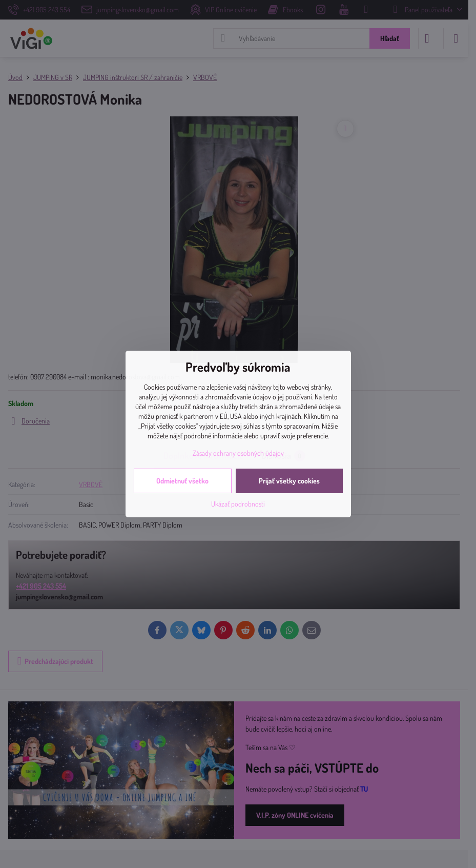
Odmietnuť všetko (182, 481)
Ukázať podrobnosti (238, 504)
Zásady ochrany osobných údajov (238, 453)
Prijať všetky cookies (289, 481)
